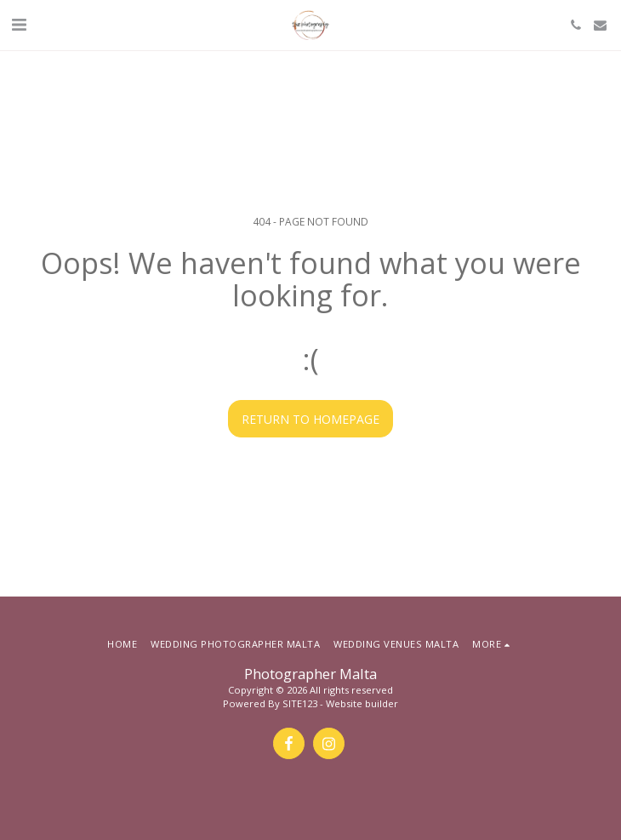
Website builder (362, 703)
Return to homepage (310, 419)
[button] (19, 24)
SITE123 (300, 703)
